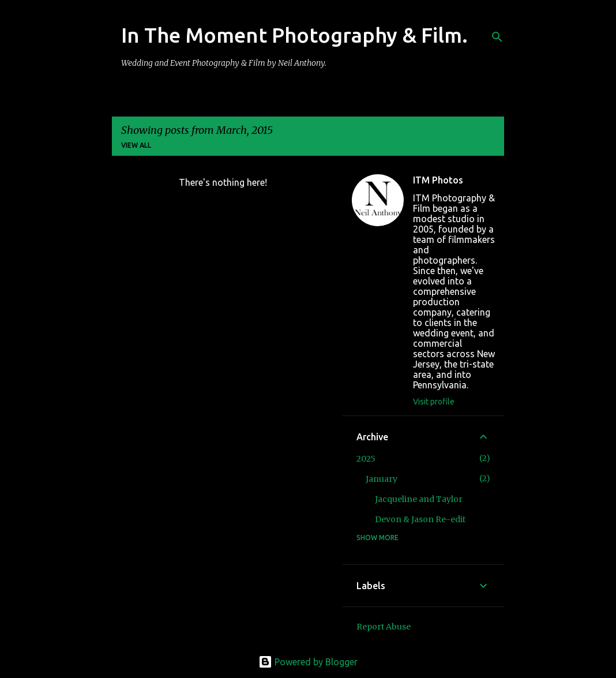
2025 (366, 459)
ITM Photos (438, 180)
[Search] (497, 37)
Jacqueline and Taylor (419, 499)
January (382, 479)
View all (136, 145)
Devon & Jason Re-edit (420, 519)
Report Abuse (384, 627)
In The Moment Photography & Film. (294, 35)
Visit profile (434, 402)
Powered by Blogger (308, 662)
